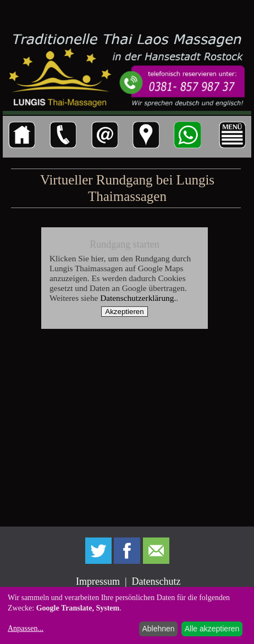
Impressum (98, 581)
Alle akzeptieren (212, 629)
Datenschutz (156, 581)
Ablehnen (158, 629)
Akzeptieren (124, 312)
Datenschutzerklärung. (138, 298)
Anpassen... (26, 628)
